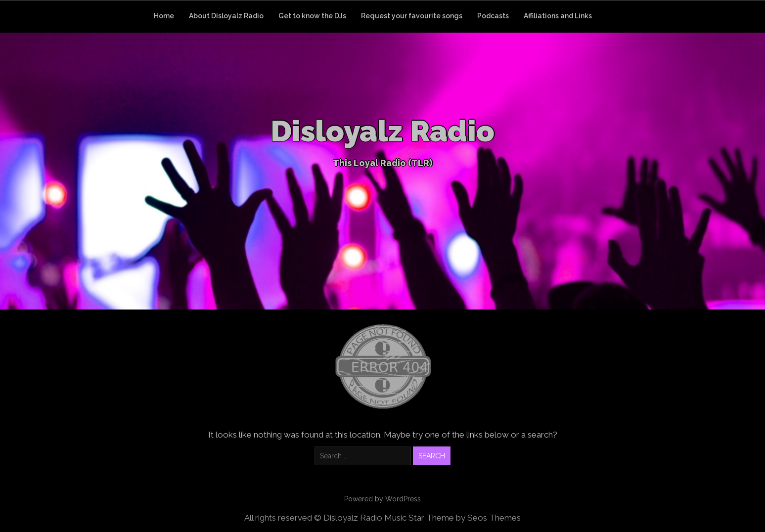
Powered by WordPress (382, 499)
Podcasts (493, 16)
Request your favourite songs (412, 16)
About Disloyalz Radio (226, 16)
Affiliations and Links (558, 16)
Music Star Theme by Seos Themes (452, 518)
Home (164, 16)
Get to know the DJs (312, 16)
